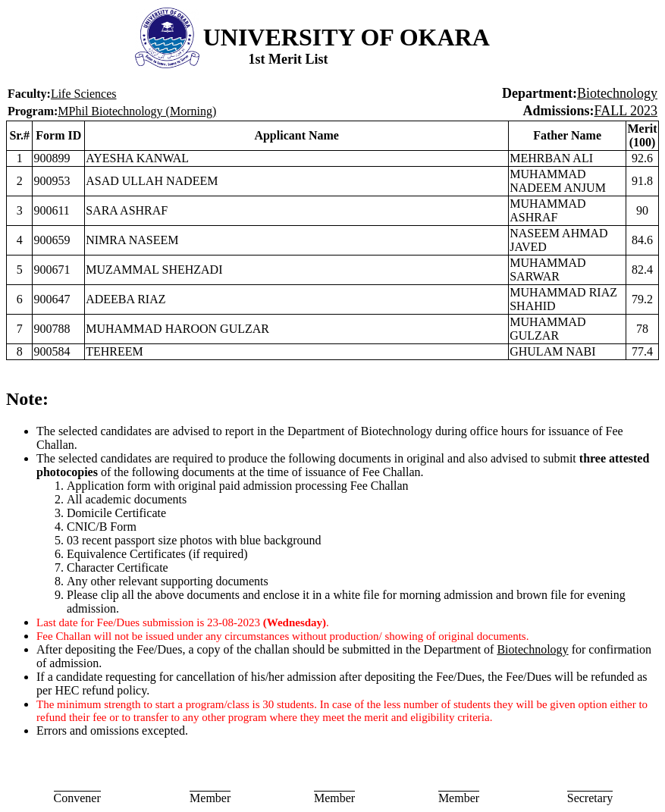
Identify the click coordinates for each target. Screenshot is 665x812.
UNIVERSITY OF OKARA (347, 37)
